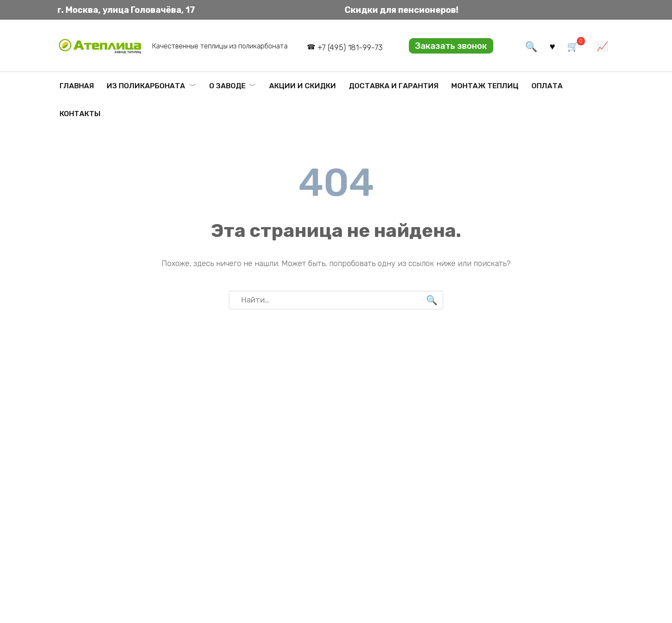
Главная (77, 86)
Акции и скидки (303, 86)
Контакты (80, 114)
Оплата (547, 86)
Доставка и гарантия (394, 86)
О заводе (227, 86)
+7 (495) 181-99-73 (350, 48)
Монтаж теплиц (485, 86)
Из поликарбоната (146, 86)
